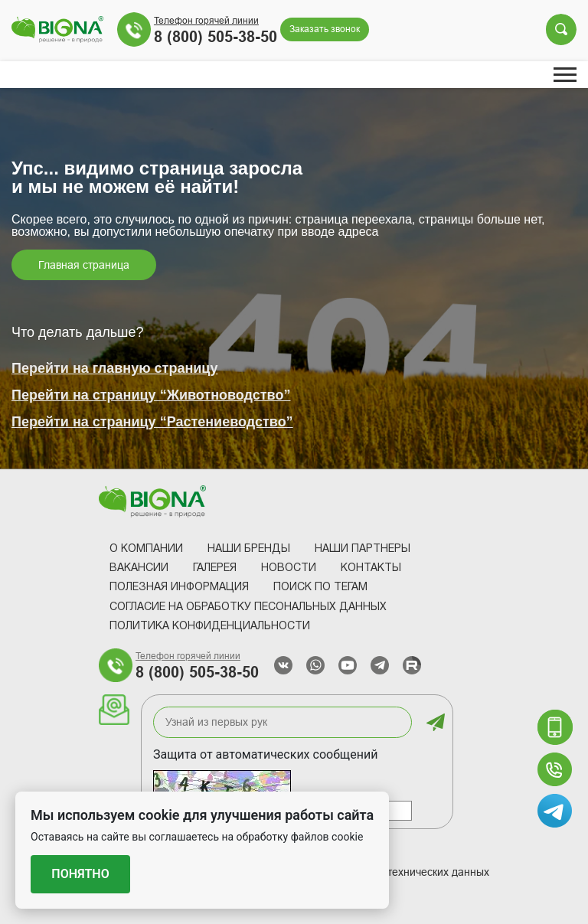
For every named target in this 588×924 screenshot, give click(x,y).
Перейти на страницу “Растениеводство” (152, 422)
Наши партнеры (363, 549)
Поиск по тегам (320, 588)
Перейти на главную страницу (114, 368)
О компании (146, 549)
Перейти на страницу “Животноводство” (151, 395)
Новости (289, 568)
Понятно (80, 874)
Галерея (215, 568)
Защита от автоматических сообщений (265, 754)
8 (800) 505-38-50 (216, 37)
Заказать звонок (325, 29)
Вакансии (139, 568)
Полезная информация (179, 588)
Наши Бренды (249, 549)
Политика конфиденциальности (210, 627)
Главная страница (84, 265)
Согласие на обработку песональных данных (248, 607)
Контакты (371, 568)
